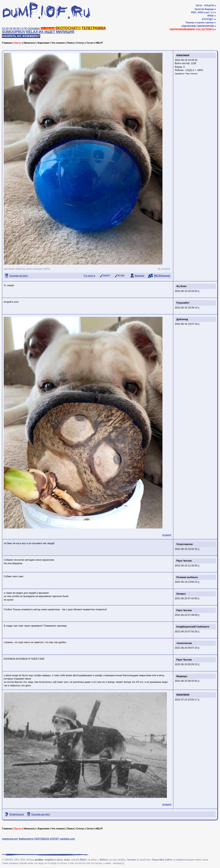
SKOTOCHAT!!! (68, 28)
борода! (140, 276)
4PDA (210, 16)
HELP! (99, 43)
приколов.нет (10, 839)
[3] (11, 28)
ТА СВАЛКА (48, 28)
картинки (9, 269)
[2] (7, 28)
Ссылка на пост (19, 276)
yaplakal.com (67, 839)
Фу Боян (181, 286)
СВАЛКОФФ (189, 26)
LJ (212, 12)
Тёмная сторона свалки (200, 22)
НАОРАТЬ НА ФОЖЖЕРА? (21, 36)
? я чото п (89, 276)
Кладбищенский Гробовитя (193, 627)
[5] (18, 28)
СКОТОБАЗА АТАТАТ (47, 839)
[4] (14, 28)
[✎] (25, 28)
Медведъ (182, 676)
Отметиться (17, 814)
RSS (194, 12)
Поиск (70, 43)
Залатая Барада (204, 9)
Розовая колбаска (187, 577)
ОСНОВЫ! (34, 28)
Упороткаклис (185, 544)
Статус (80, 43)
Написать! (30, 43)
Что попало (58, 43)
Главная (7, 43)
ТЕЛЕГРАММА (94, 28)
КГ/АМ (121, 276)
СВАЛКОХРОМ (205, 26)
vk (159, 269)
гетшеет (166, 269)
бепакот (181, 594)
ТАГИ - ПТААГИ (205, 6)
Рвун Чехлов (191, 74)
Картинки (44, 43)
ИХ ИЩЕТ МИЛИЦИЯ (56, 32)
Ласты (18, 43)
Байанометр (26, 839)
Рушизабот (183, 303)
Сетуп (90, 43)
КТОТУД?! (208, 19)
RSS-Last (204, 12)
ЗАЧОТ (106, 276)
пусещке (38, 269)
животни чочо (23, 269)
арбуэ (47, 269)
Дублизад (182, 319)
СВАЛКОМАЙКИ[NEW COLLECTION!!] (191, 29)
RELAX (32, 32)
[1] (3, 28)
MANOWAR (183, 55)
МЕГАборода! (162, 276)
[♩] (22, 28)
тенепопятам (184, 643)
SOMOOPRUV (14, 32)
